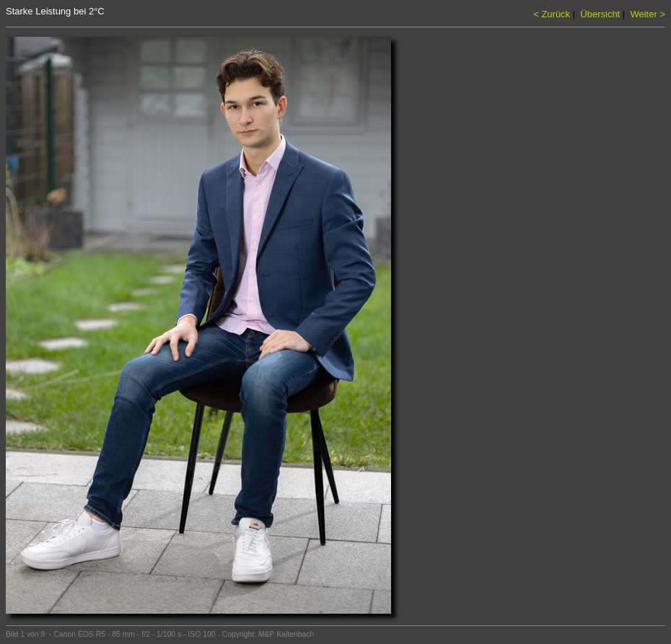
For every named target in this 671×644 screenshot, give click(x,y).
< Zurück (552, 14)
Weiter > (648, 14)
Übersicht (600, 14)
